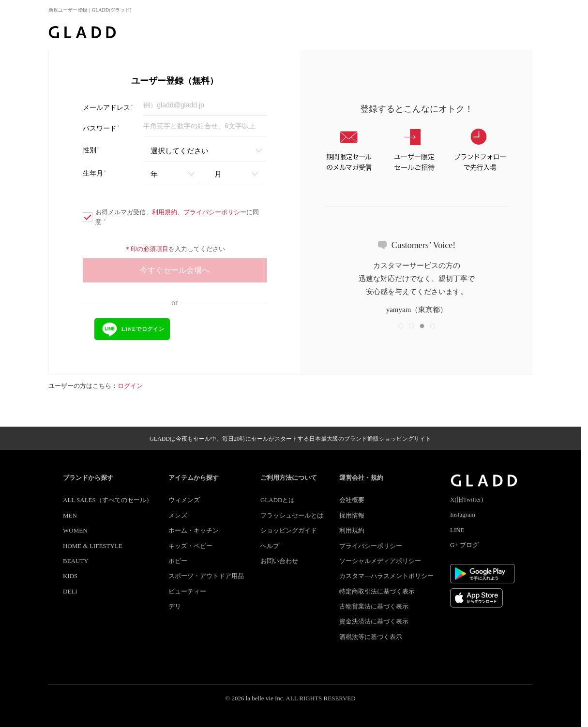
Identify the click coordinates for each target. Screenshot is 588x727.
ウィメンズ (184, 500)
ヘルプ (270, 546)
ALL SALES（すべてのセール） (108, 500)
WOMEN (75, 530)
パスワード (101, 128)
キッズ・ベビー (190, 546)
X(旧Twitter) (467, 499)
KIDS (70, 576)
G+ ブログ (464, 545)
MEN (70, 515)
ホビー (178, 561)
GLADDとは (278, 500)
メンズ (178, 515)
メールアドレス (108, 108)
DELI (70, 591)
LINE (457, 530)
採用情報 (352, 515)
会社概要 (352, 500)
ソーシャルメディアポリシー (380, 561)
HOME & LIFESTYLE (93, 546)
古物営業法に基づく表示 (374, 606)
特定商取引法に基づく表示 (377, 591)
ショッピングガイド (289, 530)
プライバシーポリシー (215, 212)
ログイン (130, 386)
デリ (175, 606)
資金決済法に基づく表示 (374, 621)
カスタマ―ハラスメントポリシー (386, 576)
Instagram (463, 514)
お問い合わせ (279, 561)
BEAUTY (76, 561)
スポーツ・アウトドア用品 (206, 576)
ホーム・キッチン (194, 530)
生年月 (95, 173)
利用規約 (165, 212)
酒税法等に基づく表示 (371, 637)
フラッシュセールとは (292, 515)
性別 (91, 150)
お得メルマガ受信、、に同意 (171, 217)
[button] (401, 326)
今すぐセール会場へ (175, 270)
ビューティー (187, 591)
